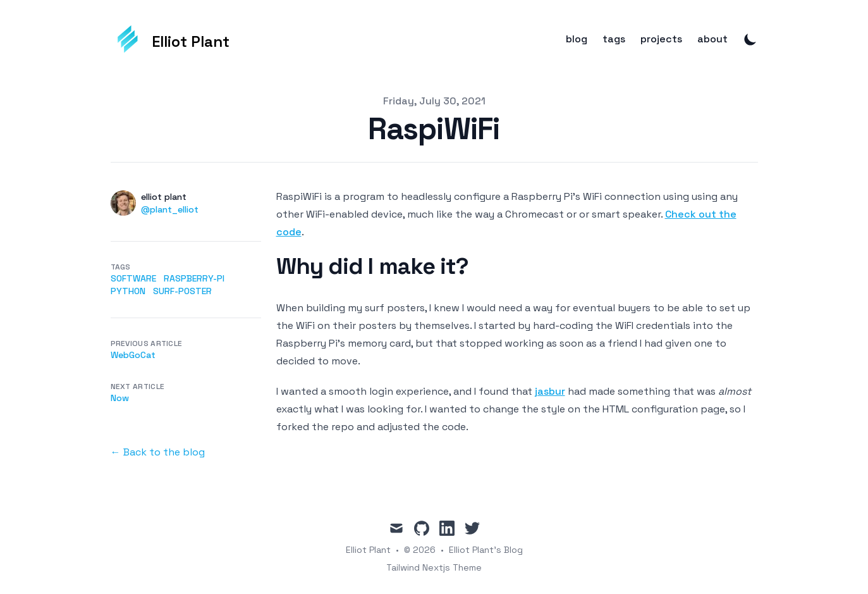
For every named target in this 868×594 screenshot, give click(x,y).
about (712, 39)
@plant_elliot (170, 209)
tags (614, 39)
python (128, 291)
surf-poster (182, 291)
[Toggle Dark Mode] (750, 39)
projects (661, 39)
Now (120, 398)
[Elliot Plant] (170, 39)
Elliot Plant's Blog (486, 550)
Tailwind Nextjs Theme (434, 567)
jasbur (550, 391)
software (133, 278)
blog (577, 39)
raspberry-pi (194, 278)
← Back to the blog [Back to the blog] (158, 452)
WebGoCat (133, 355)
